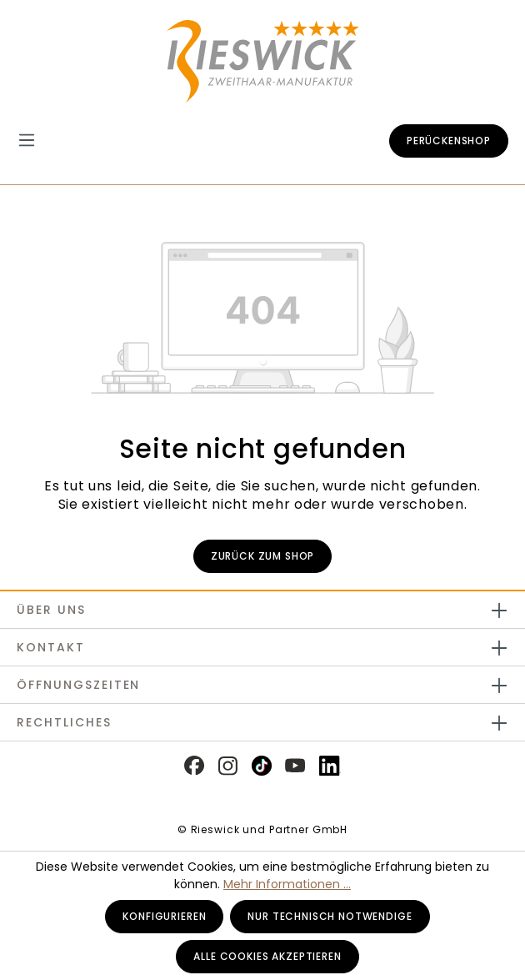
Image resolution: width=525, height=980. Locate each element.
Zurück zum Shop (263, 556)
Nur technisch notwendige (330, 916)
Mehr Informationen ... (287, 884)
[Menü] (35, 141)
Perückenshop (449, 141)
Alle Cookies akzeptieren (267, 956)
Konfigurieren (164, 916)
